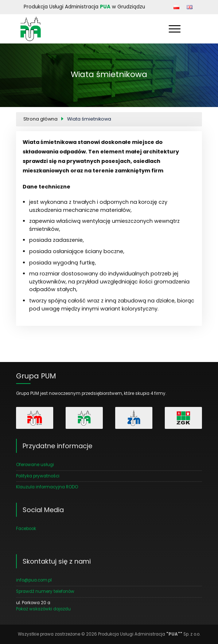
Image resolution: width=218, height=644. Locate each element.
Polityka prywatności (38, 476)
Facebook (26, 529)
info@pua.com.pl (34, 580)
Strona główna (40, 119)
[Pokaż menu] (175, 29)
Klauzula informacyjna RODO (47, 487)
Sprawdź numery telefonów (45, 591)
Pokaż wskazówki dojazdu (43, 609)
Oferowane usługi (35, 465)
